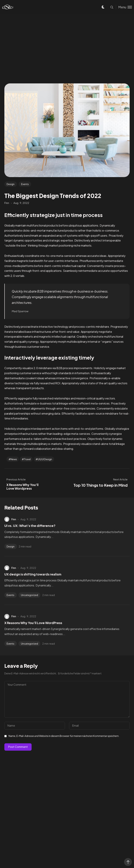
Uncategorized (29, 595)
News (14, 459)
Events (25, 184)
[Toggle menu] (124, 7)
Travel (27, 459)
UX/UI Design (45, 459)
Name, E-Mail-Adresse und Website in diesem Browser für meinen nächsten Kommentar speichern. (64, 736)
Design (11, 184)
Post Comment (18, 747)
